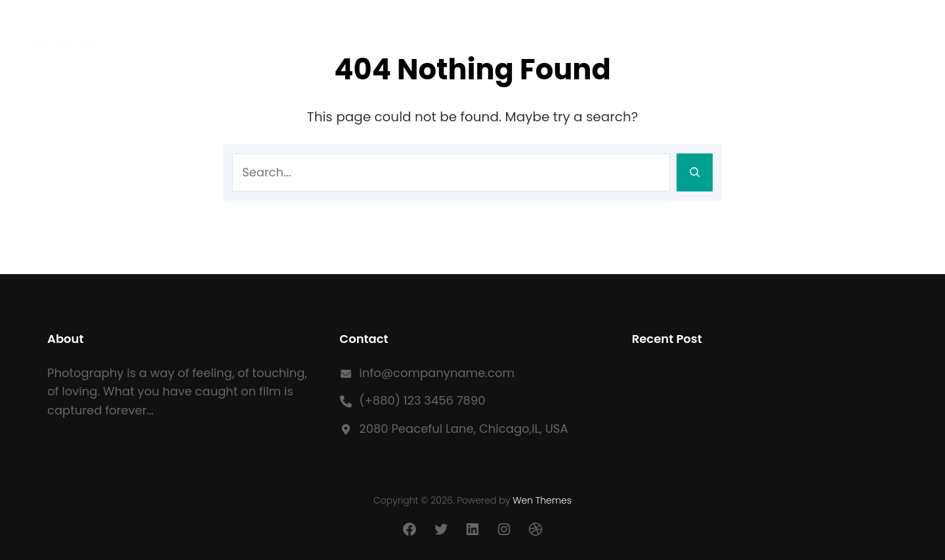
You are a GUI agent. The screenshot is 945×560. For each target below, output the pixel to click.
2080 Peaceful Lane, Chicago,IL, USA (463, 429)
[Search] (695, 172)
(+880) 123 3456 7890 (422, 400)
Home (769, 42)
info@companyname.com (437, 373)
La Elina (63, 42)
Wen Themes (542, 500)
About (824, 42)
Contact (888, 42)
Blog (718, 42)
